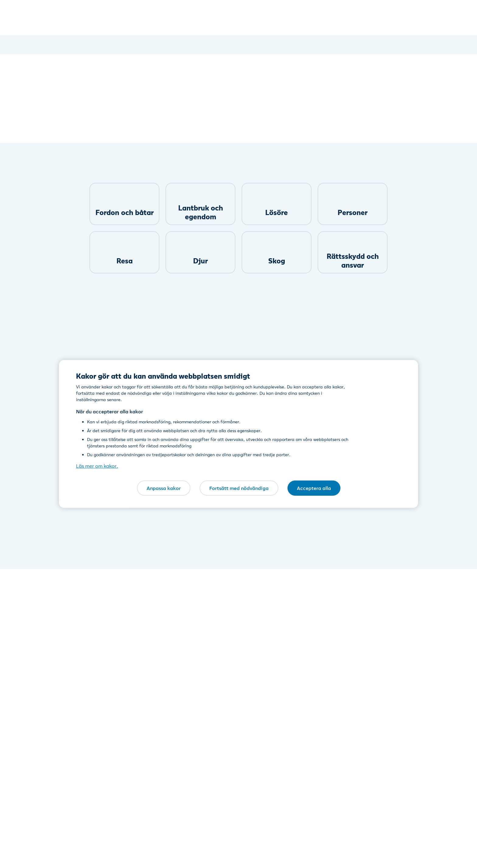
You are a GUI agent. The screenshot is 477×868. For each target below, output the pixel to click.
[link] (124, 204)
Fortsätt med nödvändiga (239, 488)
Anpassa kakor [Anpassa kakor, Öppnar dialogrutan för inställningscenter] (164, 488)
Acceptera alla (314, 488)
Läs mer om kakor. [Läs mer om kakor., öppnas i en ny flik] (97, 466)
